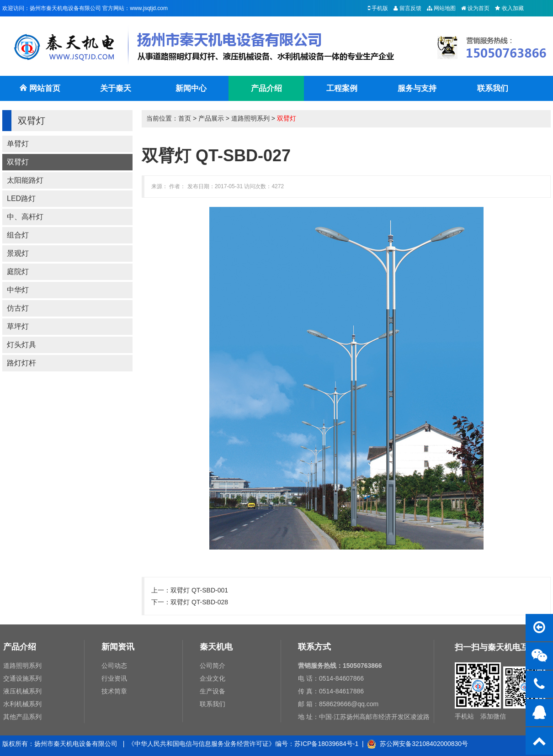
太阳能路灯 (25, 180)
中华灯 (18, 290)
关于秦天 (116, 88)
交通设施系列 (22, 678)
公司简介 (213, 666)
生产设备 (213, 691)
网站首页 (40, 93)
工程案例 (342, 88)
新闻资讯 (118, 647)
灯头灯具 (21, 345)
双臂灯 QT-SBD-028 (199, 602)
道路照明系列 (250, 118)
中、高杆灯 (25, 217)
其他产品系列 (22, 717)
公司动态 (114, 666)
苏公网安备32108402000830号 (417, 744)
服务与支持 (417, 88)
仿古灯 (18, 308)
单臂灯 (18, 144)
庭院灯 (18, 272)
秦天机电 (216, 647)
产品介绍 (266, 88)
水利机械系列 (22, 704)
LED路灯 (21, 198)
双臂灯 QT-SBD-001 (199, 590)
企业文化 (213, 678)
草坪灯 (18, 326)
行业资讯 (114, 678)
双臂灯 (18, 162)
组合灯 (18, 235)
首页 (185, 118)
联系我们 (493, 88)
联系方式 (314, 647)
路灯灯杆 (21, 363)
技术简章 (114, 691)
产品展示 (211, 118)
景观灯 (18, 253)
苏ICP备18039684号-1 (326, 744)
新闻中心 (191, 88)
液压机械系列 (22, 691)
